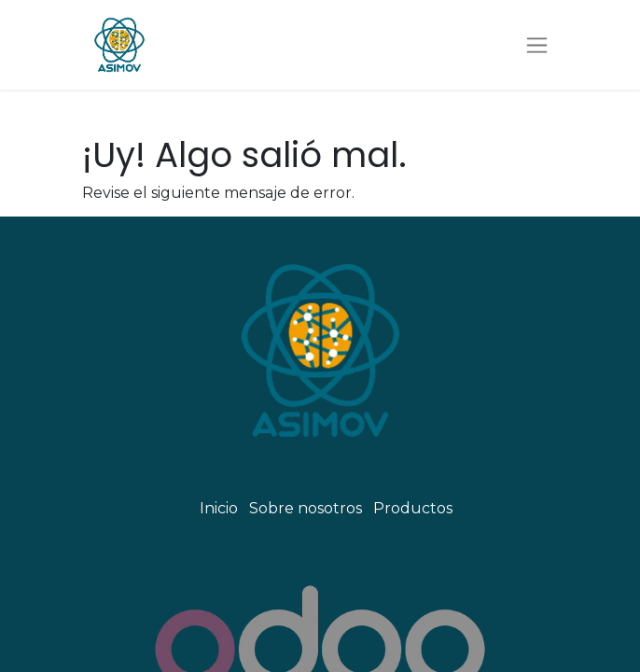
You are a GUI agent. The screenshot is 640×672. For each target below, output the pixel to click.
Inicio (219, 508)
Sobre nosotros (306, 508)
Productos (413, 508)
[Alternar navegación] (537, 45)
